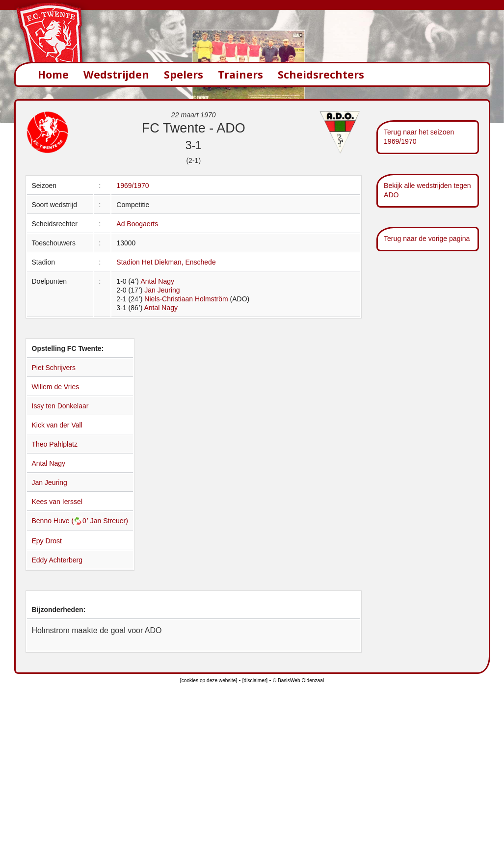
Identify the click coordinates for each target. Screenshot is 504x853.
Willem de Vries (56, 387)
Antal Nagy (157, 281)
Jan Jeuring (162, 290)
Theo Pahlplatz (55, 444)
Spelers (184, 74)
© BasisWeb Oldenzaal (298, 680)
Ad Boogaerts (137, 224)
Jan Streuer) (109, 521)
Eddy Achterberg (57, 560)
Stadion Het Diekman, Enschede (166, 262)
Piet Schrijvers (54, 368)
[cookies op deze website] (209, 680)
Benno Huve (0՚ (61, 521)
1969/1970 (133, 186)
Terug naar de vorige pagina (427, 239)
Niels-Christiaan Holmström (186, 299)
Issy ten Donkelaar (60, 406)
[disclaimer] (255, 680)
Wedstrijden (116, 74)
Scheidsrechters (321, 74)
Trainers (240, 74)
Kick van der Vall (57, 425)
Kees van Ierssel (57, 502)
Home (53, 74)
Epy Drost (47, 541)
